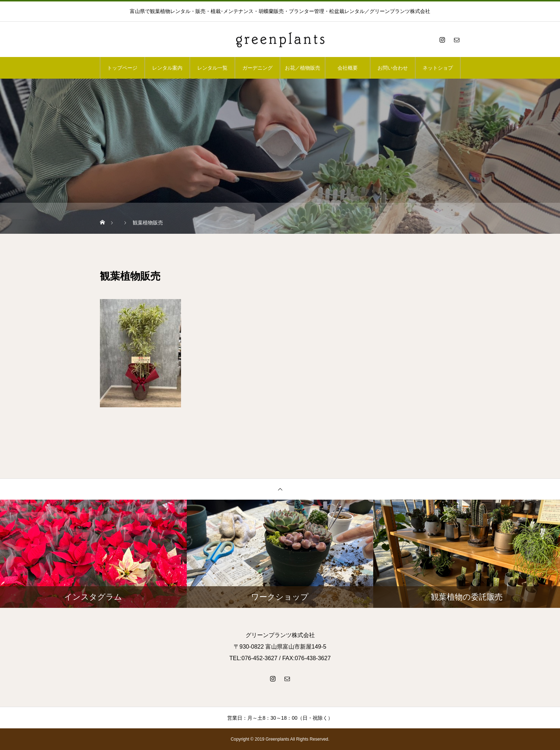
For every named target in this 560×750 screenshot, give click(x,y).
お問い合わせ (393, 68)
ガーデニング (257, 68)
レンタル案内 (167, 68)
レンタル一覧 (212, 68)
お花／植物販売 (303, 68)
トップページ (122, 68)
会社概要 (348, 68)
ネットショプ (438, 68)
